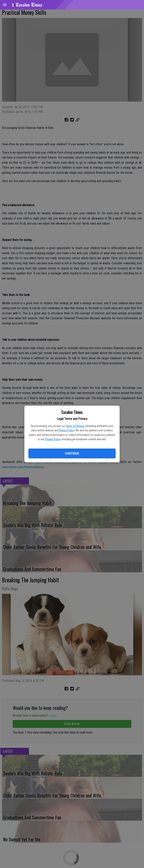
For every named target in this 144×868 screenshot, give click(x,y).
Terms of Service (75, 426)
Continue (72, 454)
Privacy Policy (67, 430)
